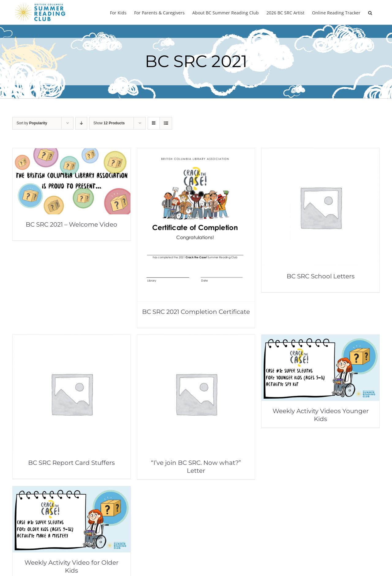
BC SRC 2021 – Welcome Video (72, 224)
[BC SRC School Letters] (320, 152)
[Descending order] (81, 123)
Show (109, 123)
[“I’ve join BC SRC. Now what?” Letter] (196, 339)
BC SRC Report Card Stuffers (72, 463)
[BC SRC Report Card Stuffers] (72, 339)
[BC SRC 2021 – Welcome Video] (72, 152)
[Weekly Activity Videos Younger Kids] (320, 339)
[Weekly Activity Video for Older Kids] (72, 490)
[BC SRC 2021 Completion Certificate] (196, 152)
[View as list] (166, 123)
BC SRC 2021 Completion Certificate (196, 312)
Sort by (32, 123)
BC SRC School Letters (321, 276)
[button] (370, 12)
